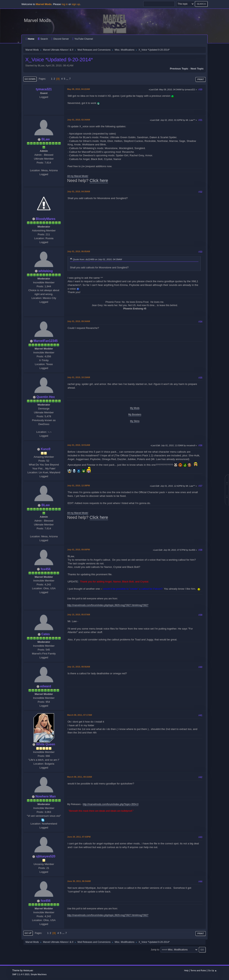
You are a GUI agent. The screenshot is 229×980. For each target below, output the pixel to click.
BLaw (46, 139)
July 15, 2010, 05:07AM (79, 615)
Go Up (28, 933)
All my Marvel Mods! (78, 176)
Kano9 (46, 449)
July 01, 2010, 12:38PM (78, 486)
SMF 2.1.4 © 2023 (21, 974)
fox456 (46, 569)
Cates (46, 634)
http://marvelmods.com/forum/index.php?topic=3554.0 (111, 804)
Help (186, 970)
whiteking (46, 271)
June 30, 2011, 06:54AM (79, 881)
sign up (76, 4)
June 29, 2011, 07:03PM (79, 837)
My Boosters (135, 414)
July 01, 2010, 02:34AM (79, 120)
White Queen (46, 744)
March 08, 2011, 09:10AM (80, 777)
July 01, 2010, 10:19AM (79, 377)
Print (201, 79)
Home (30, 39)
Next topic (197, 69)
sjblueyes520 (46, 856)
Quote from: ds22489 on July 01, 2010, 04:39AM (97, 259)
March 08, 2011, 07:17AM (80, 715)
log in (65, 4)
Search (43, 39)
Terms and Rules (198, 970)
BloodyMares (46, 219)
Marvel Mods (37, 20)
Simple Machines (39, 974)
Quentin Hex (46, 397)
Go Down (30, 79)
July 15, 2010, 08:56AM (79, 667)
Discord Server (60, 39)
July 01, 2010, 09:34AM (79, 321)
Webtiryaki (28, 970)
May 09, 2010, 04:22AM (78, 89)
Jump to (155, 950)
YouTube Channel (83, 39)
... (68, 79)
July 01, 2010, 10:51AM (79, 445)
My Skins (135, 421)
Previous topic (179, 69)
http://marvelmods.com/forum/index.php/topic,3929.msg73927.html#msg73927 (108, 605)
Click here (99, 181)
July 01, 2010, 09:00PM (78, 550)
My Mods (135, 408)
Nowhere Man (46, 796)
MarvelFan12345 (46, 341)
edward (46, 686)
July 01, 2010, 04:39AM (79, 191)
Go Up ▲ (212, 970)
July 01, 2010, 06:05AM (79, 251)
